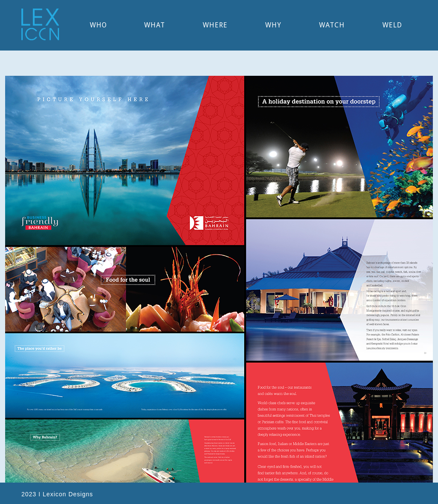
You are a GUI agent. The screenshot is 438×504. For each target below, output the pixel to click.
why (273, 25)
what (155, 25)
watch (332, 25)
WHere (215, 25)
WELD (392, 25)
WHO (98, 25)
